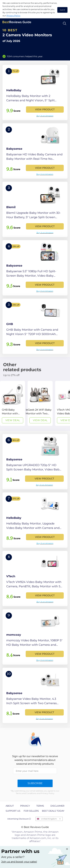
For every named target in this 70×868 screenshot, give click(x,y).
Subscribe (35, 783)
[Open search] (65, 23)
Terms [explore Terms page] (40, 806)
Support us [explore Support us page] (13, 811)
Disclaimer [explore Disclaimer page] (57, 806)
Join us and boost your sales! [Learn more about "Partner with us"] (19, 862)
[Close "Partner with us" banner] (67, 849)
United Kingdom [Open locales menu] (49, 819)
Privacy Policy (13, 16)
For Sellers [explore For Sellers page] (31, 811)
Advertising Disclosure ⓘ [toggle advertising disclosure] (19, 819)
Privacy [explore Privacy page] (25, 806)
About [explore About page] (10, 806)
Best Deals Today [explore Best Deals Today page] (53, 811)
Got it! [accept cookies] (62, 10)
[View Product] (35, 93)
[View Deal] (13, 403)
